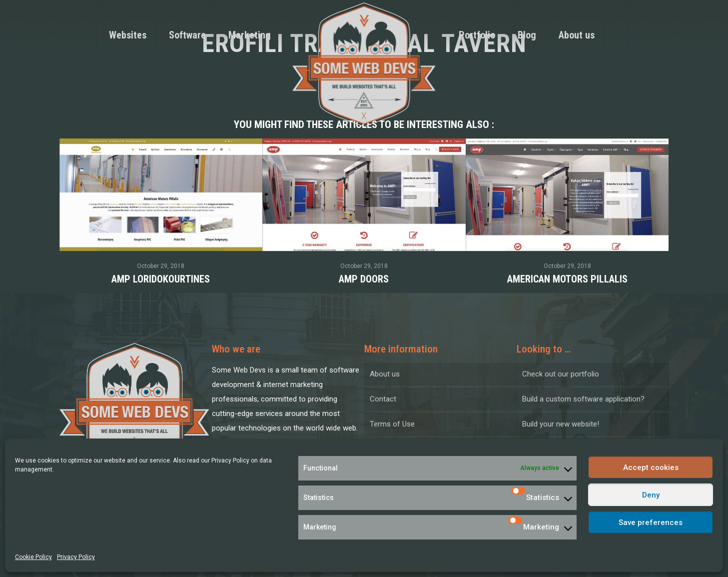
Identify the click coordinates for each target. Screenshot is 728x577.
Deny (651, 495)
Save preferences (651, 522)
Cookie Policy (33, 557)
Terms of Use (392, 424)
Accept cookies (651, 467)
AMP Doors (364, 279)
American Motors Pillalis (567, 279)
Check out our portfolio (561, 374)
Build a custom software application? (583, 399)
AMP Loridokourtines (161, 279)
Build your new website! (561, 424)
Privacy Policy (230, 460)
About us (385, 374)
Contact (383, 399)
